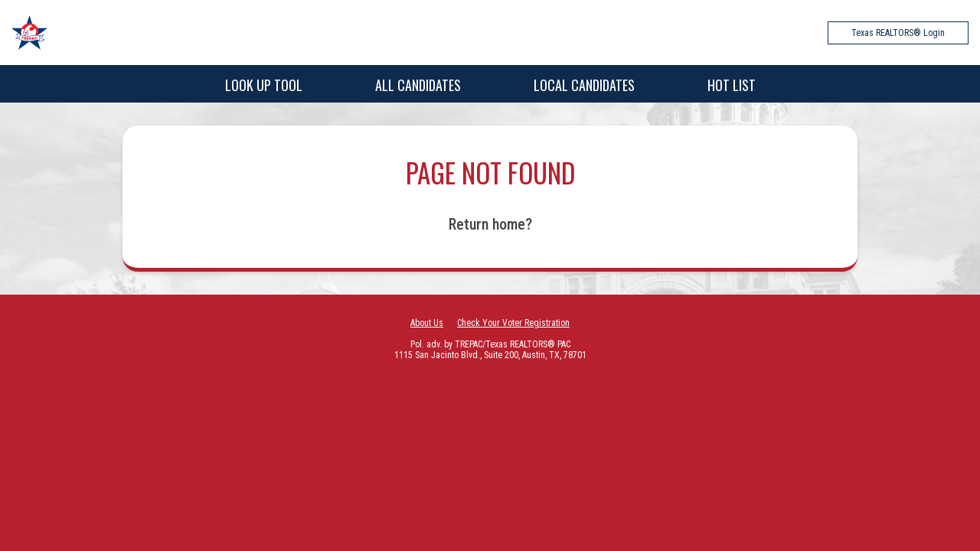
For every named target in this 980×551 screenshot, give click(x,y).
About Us (427, 323)
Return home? (490, 224)
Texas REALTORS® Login (898, 33)
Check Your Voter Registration (513, 323)
